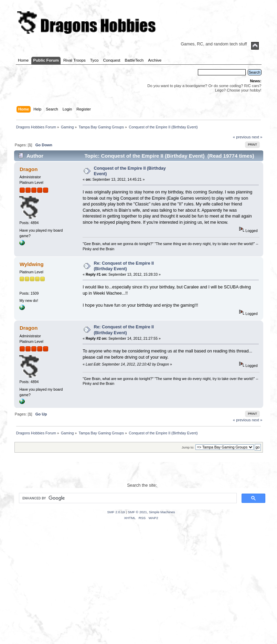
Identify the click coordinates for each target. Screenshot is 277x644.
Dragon (29, 169)
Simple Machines (162, 512)
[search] (127, 498)
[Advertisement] (138, 591)
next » (257, 137)
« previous (242, 137)
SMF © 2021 (137, 512)
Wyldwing (32, 264)
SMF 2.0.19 (116, 512)
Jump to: (188, 447)
